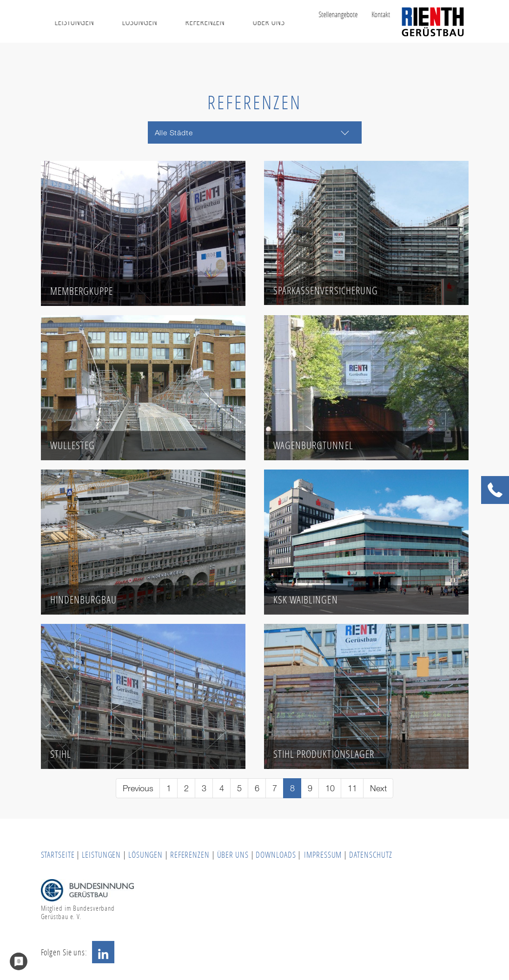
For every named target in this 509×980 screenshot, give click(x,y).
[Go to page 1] (169, 788)
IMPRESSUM (323, 854)
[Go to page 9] (310, 788)
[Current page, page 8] (292, 788)
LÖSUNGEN (145, 854)
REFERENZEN (190, 854)
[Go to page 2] (186, 788)
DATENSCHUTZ (371, 854)
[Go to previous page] (138, 788)
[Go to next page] (378, 788)
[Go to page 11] (352, 788)
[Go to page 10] (330, 788)
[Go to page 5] (239, 788)
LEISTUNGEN (101, 854)
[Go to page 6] (257, 788)
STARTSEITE (58, 854)
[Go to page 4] (221, 788)
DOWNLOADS (277, 854)
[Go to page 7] (274, 788)
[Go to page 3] (204, 788)
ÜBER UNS (233, 854)
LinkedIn (103, 952)
